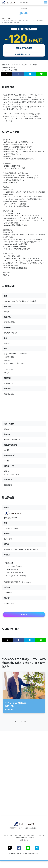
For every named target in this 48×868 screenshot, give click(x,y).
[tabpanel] (24, 694)
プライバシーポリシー (21, 838)
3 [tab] (22, 723)
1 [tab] (16, 723)
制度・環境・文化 (20, 835)
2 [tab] (19, 723)
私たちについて (8, 835)
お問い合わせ (24, 840)
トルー (37, 854)
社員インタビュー (32, 835)
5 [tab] (29, 723)
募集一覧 (41, 835)
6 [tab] (32, 723)
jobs (10, 18)
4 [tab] (26, 723)
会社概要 (31, 838)
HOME (4, 18)
